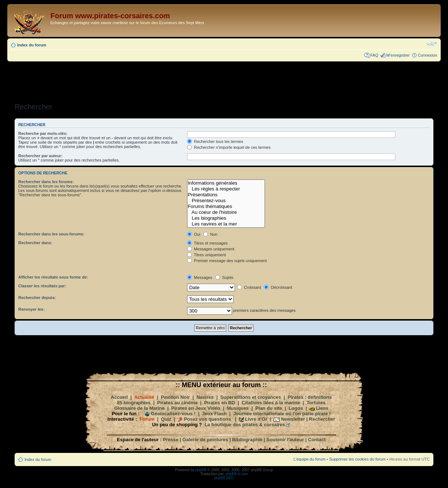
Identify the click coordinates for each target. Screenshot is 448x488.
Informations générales (226, 183)
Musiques (238, 408)
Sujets (224, 277)
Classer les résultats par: (42, 286)
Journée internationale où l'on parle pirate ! (282, 414)
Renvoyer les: (31, 309)
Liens (322, 408)
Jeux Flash (214, 414)
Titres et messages (207, 243)
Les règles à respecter (226, 189)
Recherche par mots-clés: (43, 133)
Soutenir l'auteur (285, 440)
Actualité (144, 397)
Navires (205, 397)
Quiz (166, 419)
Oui (194, 234)
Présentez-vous (226, 201)
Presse (171, 440)
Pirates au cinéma (177, 403)
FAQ (374, 55)
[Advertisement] (224, 80)
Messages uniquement (211, 249)
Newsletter (293, 419)
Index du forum (32, 45)
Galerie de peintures (205, 440)
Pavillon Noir (175, 397)
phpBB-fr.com (237, 474)
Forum (147, 419)
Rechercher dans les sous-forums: (51, 234)
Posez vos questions (207, 419)
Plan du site (269, 408)
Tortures (316, 403)
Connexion (427, 55)
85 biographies (134, 403)
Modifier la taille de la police (432, 43)
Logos (296, 408)
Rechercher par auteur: (40, 156)
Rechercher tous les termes (215, 141)
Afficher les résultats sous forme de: (53, 277)
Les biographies (226, 218)
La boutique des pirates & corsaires (245, 425)
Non (210, 234)
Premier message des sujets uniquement (227, 261)
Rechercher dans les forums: (46, 182)
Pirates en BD (220, 403)
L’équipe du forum (309, 459)
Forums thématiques (226, 207)
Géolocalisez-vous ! (173, 414)
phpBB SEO (224, 478)
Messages (200, 277)
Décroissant (278, 287)
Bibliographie (247, 440)
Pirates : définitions (310, 397)
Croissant (249, 287)
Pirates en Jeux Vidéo (196, 408)
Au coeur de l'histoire (226, 212)
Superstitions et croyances (251, 397)
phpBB (201, 470)
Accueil (119, 397)
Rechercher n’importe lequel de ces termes (229, 147)
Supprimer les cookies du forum (358, 459)
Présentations (226, 195)
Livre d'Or (256, 419)
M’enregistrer (398, 55)
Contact (317, 440)
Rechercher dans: (35, 243)
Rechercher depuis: (37, 298)
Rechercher (322, 419)
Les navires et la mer (226, 224)
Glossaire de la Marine (139, 408)
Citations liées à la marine (271, 403)
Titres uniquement (207, 255)
